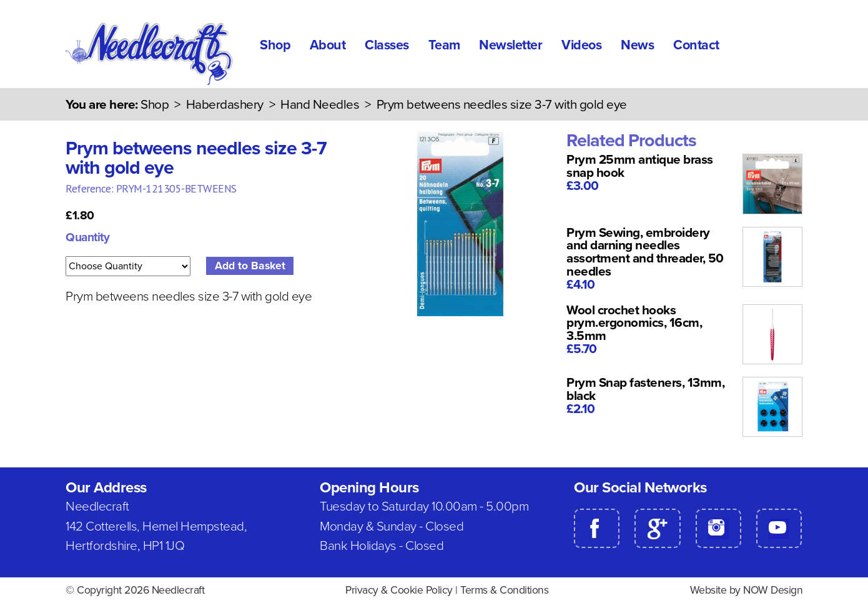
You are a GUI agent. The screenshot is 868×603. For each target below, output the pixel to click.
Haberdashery (225, 105)
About (328, 45)
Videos (581, 45)
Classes (387, 45)
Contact (696, 45)
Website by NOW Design (747, 590)
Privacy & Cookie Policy (399, 590)
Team (444, 45)
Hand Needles (320, 105)
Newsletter (510, 45)
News (637, 45)
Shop (275, 45)
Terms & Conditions (504, 590)
